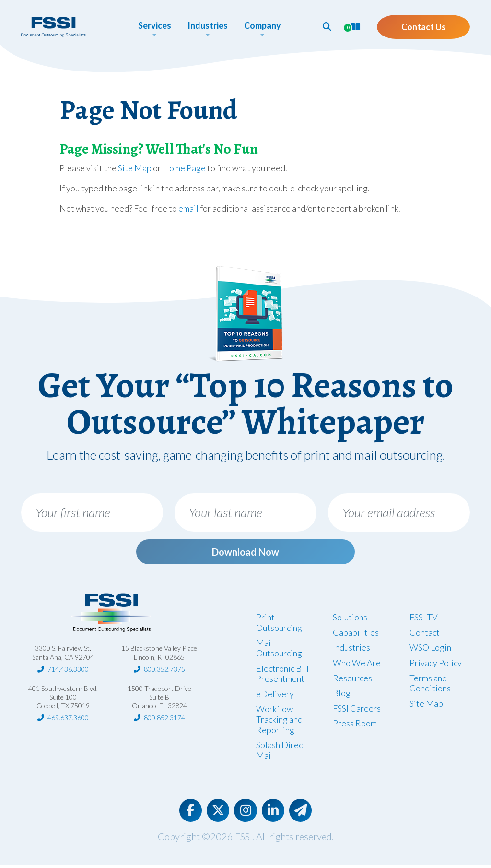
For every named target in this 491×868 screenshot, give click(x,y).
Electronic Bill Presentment (282, 676)
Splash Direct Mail (281, 752)
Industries (351, 649)
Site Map (135, 168)
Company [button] (258, 25)
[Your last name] (245, 512)
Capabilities (356, 634)
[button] (318, 26)
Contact (425, 634)
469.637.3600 (68, 719)
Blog (342, 695)
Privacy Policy (436, 665)
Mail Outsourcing (279, 650)
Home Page (184, 168)
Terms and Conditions (430, 685)
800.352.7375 (164, 671)
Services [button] (150, 25)
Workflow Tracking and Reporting (279, 721)
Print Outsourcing (279, 624)
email (188, 208)
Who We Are (357, 665)
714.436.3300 (68, 671)
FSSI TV (424, 619)
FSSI (244, 839)
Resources (352, 680)
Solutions (350, 619)
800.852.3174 (164, 719)
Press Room (355, 725)
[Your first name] (92, 512)
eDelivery (275, 696)
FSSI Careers (357, 710)
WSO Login (430, 649)
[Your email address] (399, 512)
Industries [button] (203, 25)
